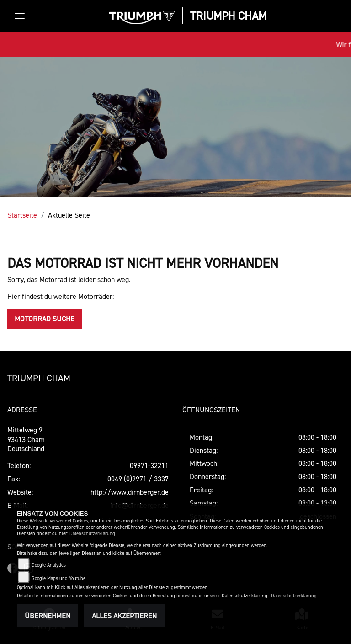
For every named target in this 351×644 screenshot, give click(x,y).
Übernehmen (48, 616)
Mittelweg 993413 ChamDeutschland (26, 439)
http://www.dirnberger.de (130, 492)
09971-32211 (149, 465)
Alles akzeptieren (124, 616)
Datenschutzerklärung (92, 534)
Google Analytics (49, 565)
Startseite (22, 215)
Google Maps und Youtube (58, 578)
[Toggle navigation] (21, 16)
